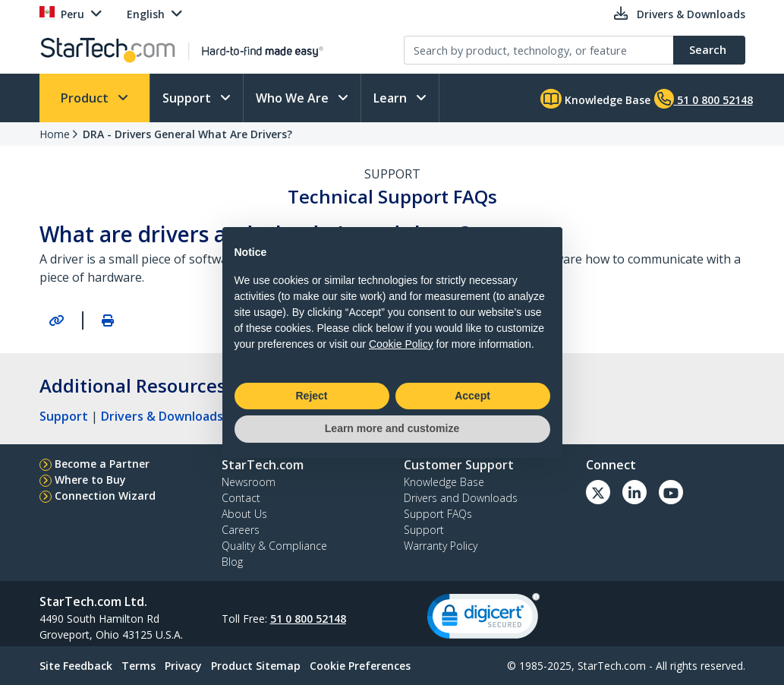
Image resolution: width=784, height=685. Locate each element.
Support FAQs (438, 514)
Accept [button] (472, 396)
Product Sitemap (256, 666)
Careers (241, 530)
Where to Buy (90, 480)
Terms (139, 666)
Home (55, 134)
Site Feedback (76, 666)
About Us (244, 514)
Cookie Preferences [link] (360, 666)
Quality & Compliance (274, 546)
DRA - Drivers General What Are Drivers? (187, 134)
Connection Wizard (105, 496)
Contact (241, 498)
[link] (483, 619)
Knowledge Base (595, 99)
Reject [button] (311, 396)
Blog (232, 562)
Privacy (183, 666)
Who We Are (294, 98)
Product (86, 98)
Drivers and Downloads (461, 498)
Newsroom (249, 482)
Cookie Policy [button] (401, 344)
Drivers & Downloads (162, 416)
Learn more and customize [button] (392, 428)
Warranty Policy (441, 546)
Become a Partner (102, 464)
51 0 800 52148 (308, 619)
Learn (392, 98)
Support (188, 98)
